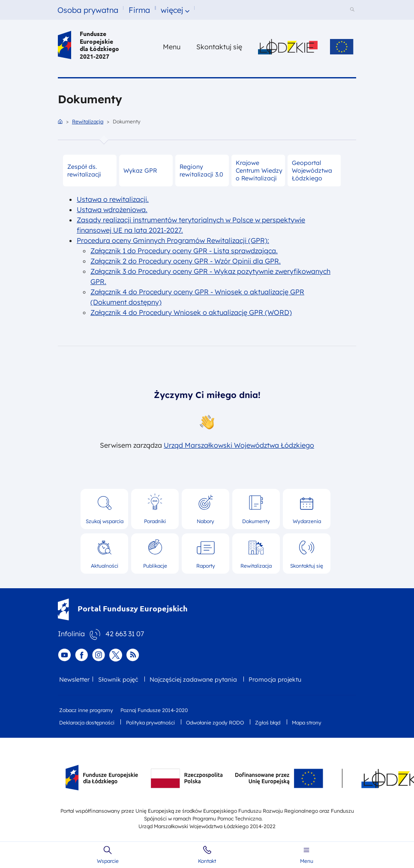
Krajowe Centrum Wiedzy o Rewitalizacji (259, 171)
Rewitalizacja (88, 121)
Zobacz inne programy (86, 710)
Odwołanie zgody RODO (215, 723)
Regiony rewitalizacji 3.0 (201, 171)
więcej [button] (172, 10)
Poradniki (155, 521)
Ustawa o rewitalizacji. (113, 199)
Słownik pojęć (118, 679)
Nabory (205, 521)
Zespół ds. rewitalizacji (84, 171)
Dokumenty (256, 521)
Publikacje (155, 566)
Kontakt (207, 861)
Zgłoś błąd (268, 723)
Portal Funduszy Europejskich (123, 608)
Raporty (206, 566)
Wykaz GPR (140, 171)
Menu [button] (172, 47)
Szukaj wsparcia (105, 521)
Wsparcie (108, 861)
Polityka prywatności (150, 723)
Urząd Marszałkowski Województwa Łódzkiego (239, 445)
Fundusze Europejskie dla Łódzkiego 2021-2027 (88, 45)
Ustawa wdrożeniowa (111, 210)
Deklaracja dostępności (87, 723)
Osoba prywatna (88, 10)
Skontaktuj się (307, 566)
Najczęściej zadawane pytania (193, 679)
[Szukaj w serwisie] (353, 10)
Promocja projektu (275, 679)
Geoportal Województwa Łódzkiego (312, 171)
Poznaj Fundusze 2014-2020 (154, 710)
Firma (139, 10)
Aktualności (105, 566)
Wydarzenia (307, 521)
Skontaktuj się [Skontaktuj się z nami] (219, 47)
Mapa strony (307, 723)
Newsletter (74, 679)
